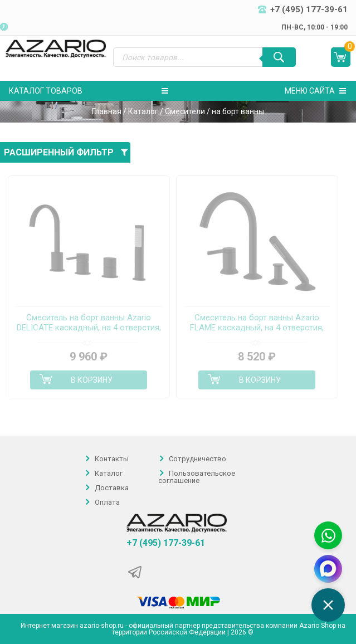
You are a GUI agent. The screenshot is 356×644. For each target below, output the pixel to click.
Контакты (112, 459)
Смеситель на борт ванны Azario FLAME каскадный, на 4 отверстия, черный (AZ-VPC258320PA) (257, 323)
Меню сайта (315, 91)
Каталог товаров (89, 91)
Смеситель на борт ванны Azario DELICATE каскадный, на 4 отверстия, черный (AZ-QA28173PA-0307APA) (89, 323)
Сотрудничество (197, 459)
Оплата (107, 502)
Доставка (112, 488)
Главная (107, 111)
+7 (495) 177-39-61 (166, 543)
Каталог (143, 111)
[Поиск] (279, 57)
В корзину (92, 380)
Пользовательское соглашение (197, 477)
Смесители (185, 111)
